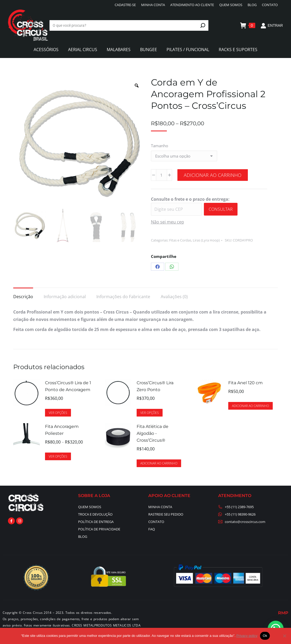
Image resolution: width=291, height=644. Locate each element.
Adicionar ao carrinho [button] (250, 406)
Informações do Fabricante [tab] (123, 297)
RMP (283, 613)
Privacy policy (247, 636)
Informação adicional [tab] (65, 297)
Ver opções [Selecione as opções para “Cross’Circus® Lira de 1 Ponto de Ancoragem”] (58, 413)
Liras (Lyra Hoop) (206, 240)
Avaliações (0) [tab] (174, 297)
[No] (284, 636)
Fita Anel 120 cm (245, 383)
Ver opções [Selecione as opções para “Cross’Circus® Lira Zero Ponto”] (150, 413)
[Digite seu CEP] (176, 209)
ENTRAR (272, 25)
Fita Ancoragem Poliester (62, 430)
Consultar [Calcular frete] (221, 209)
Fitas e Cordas (180, 240)
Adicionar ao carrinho (213, 175)
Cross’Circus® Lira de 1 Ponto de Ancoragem (68, 386)
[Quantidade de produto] (162, 175)
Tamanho (160, 146)
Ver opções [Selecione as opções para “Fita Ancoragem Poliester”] (58, 456)
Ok (265, 636)
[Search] (129, 25)
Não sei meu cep (167, 222)
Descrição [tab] (23, 297)
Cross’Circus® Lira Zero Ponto (155, 386)
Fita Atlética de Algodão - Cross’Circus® (153, 433)
